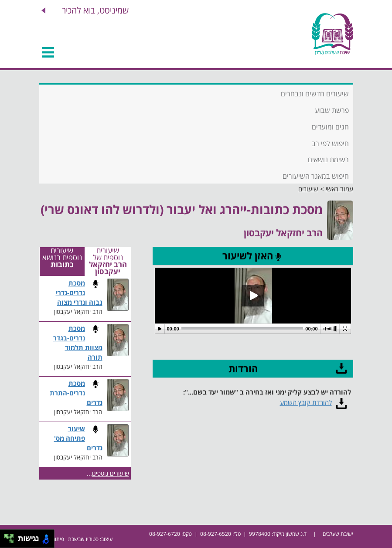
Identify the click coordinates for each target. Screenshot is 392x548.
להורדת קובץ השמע (306, 402)
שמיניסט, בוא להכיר (95, 10)
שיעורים (308, 189)
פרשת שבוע (332, 110)
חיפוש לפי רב (330, 143)
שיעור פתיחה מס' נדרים (78, 438)
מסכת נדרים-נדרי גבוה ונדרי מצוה (79, 293)
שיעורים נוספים (111, 473)
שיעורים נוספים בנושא (62, 258)
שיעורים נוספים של (108, 262)
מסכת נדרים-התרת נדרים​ (76, 393)
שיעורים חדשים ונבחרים (315, 94)
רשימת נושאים (328, 160)
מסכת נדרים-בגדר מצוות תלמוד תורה (78, 343)
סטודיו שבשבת (83, 539)
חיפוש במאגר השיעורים (316, 176)
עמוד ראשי (339, 189)
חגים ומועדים (330, 127)
